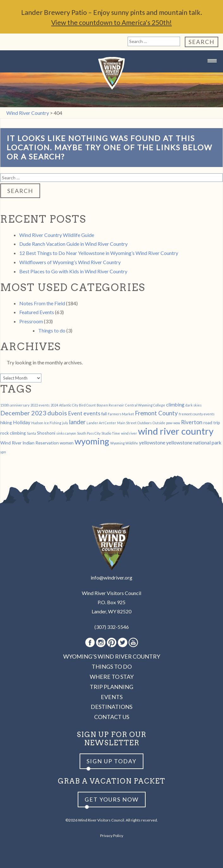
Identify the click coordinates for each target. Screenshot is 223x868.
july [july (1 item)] (65, 422)
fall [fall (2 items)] (104, 413)
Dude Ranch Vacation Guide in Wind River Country (73, 243)
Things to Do (112, 666)
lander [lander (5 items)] (77, 422)
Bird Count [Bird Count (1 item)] (87, 405)
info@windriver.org (112, 577)
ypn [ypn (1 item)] (3, 452)
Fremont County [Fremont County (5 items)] (156, 413)
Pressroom (31, 321)
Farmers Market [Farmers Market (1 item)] (121, 414)
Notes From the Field (42, 303)
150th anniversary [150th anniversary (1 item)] (15, 405)
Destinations (112, 706)
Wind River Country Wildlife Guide (57, 235)
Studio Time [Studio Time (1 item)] (111, 433)
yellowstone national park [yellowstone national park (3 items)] (194, 442)
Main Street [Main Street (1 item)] (127, 422)
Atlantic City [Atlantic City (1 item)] (69, 405)
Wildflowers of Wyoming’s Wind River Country (70, 262)
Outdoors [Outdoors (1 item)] (145, 422)
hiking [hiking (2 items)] (6, 422)
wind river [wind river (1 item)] (129, 433)
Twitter (123, 642)
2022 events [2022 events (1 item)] (40, 405)
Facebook (90, 642)
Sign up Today (112, 761)
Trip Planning (112, 686)
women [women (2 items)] (67, 442)
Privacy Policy (112, 835)
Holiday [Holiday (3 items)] (22, 422)
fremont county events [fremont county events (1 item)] (197, 414)
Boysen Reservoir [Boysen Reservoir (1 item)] (110, 405)
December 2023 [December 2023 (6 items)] (23, 412)
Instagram (101, 642)
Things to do (52, 330)
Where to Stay (112, 676)
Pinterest (112, 642)
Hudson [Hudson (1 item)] (37, 422)
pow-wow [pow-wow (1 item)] (173, 422)
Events (112, 697)
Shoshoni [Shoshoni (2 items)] (46, 433)
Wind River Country (112, 73)
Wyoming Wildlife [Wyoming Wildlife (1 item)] (124, 443)
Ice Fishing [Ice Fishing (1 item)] (53, 422)
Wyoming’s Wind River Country (112, 656)
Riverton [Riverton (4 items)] (192, 422)
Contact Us (112, 716)
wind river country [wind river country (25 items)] (176, 431)
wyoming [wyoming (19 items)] (92, 441)
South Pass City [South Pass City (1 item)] (89, 433)
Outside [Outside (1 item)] (159, 422)
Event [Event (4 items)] (75, 413)
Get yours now (112, 799)
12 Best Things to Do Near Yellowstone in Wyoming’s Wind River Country (99, 253)
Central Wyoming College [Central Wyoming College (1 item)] (145, 405)
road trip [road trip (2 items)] (212, 422)
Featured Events (37, 312)
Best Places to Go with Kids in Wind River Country (73, 271)
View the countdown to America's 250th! (112, 22)
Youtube (133, 642)
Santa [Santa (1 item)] (31, 433)
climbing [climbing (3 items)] (175, 404)
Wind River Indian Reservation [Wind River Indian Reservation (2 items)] (30, 442)
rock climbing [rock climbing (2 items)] (13, 433)
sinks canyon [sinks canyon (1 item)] (66, 433)
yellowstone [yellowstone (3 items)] (152, 442)
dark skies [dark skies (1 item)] (193, 405)
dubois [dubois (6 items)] (57, 412)
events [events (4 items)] (92, 413)
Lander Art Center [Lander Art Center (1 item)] (101, 422)
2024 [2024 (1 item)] (54, 405)
